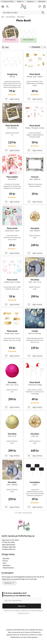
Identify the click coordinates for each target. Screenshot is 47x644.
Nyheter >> (21, 1)
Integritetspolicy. (24, 613)
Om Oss (5, 561)
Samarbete (6, 565)
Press (4, 563)
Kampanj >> (31, 1)
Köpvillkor (6, 558)
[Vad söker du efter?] (23, 12)
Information (42, 1)
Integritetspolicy (8, 568)
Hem (3, 17)
